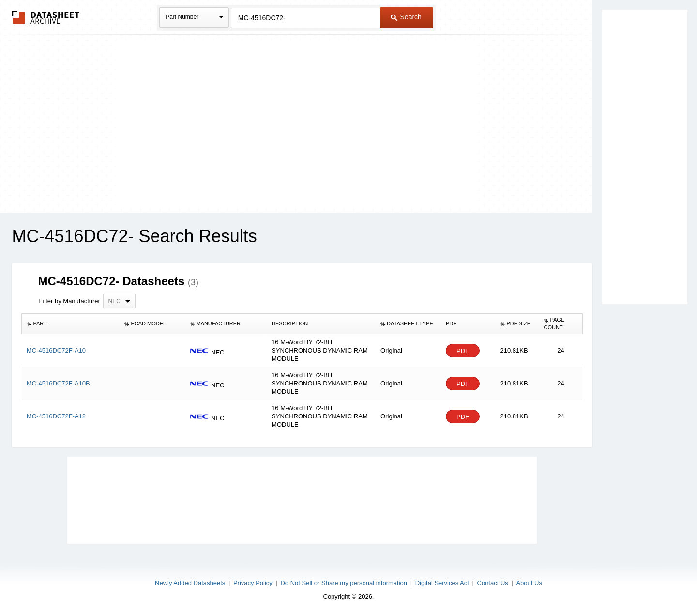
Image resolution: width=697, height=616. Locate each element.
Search (406, 17)
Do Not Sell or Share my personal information (344, 583)
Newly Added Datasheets (190, 583)
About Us (529, 583)
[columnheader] (71, 324)
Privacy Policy (253, 583)
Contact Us (493, 583)
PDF (463, 351)
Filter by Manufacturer (69, 301)
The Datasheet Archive (46, 17)
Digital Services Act (442, 583)
